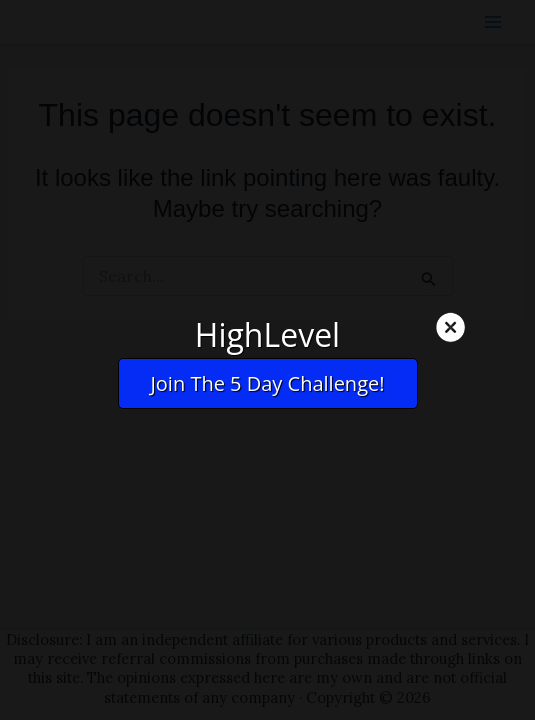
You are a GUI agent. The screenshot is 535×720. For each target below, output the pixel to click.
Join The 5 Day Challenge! (267, 383)
